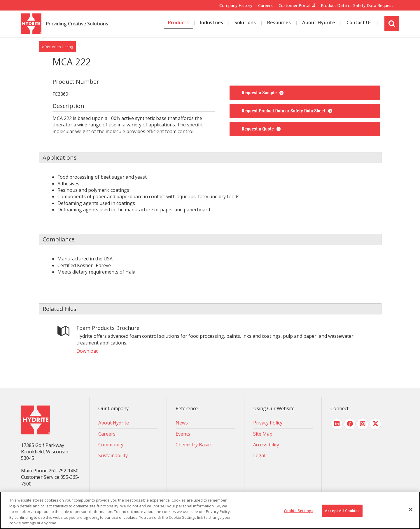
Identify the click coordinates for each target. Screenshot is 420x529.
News (182, 423)
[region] (210, 510)
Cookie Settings (299, 511)
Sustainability (113, 455)
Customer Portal (294, 6)
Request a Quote (258, 129)
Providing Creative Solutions (77, 24)
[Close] (411, 510)
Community (111, 445)
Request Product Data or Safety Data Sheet (284, 111)
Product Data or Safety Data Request (357, 5)
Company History (236, 5)
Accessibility (266, 445)
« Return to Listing (57, 47)
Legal (259, 455)
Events (183, 434)
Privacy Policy (268, 423)
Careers (265, 5)
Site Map (263, 434)
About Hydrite (114, 423)
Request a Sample (260, 93)
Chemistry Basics (194, 445)
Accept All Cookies (342, 511)
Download (87, 351)
